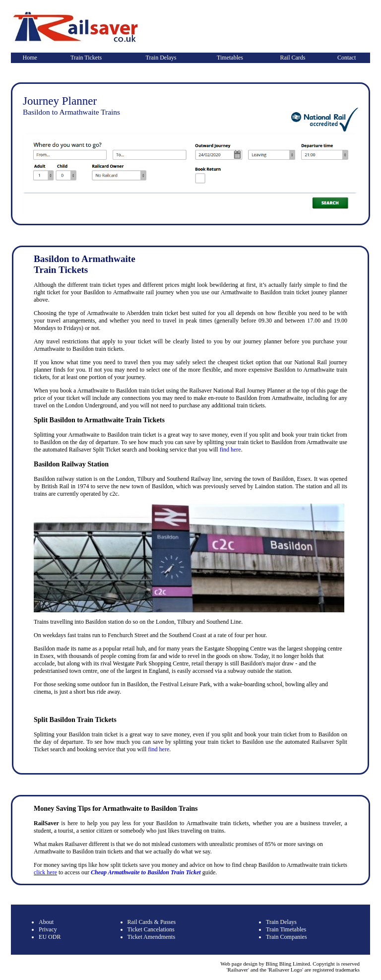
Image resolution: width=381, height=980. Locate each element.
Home (30, 58)
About (46, 922)
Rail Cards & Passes (152, 922)
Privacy (48, 929)
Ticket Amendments (152, 937)
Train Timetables (286, 929)
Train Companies (286, 937)
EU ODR (50, 937)
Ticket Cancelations (151, 929)
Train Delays (161, 58)
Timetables (230, 58)
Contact (347, 58)
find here (230, 450)
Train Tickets (86, 58)
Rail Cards (293, 58)
